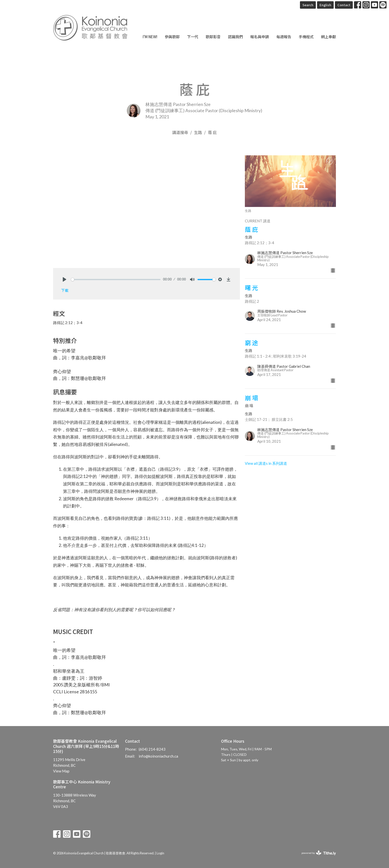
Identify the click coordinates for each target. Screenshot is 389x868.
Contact (344, 5)
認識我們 (235, 37)
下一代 (193, 37)
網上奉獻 (328, 37)
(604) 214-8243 (152, 749)
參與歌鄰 (172, 37)
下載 (65, 290)
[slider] (116, 280)
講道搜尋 (180, 132)
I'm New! (150, 37)
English (325, 5)
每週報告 (284, 37)
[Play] (65, 279)
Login (160, 853)
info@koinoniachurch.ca (158, 756)
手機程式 (306, 37)
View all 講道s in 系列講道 (266, 463)
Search (308, 5)
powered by (319, 853)
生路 (198, 132)
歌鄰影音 (213, 37)
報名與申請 (260, 37)
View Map (61, 771)
